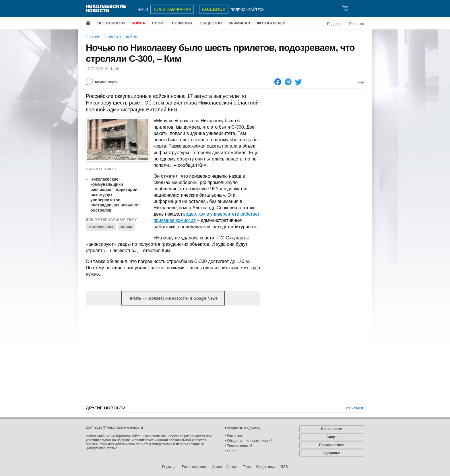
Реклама (357, 24)
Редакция (335, 24)
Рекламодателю (195, 467)
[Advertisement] (173, 355)
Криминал (239, 23)
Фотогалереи (271, 23)
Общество (211, 23)
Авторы (232, 467)
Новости (113, 37)
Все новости (111, 23)
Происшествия (332, 445)
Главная (93, 37)
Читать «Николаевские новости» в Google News (173, 298)
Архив (217, 467)
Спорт (159, 23)
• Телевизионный (239, 446)
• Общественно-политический (249, 441)
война (126, 227)
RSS (284, 467)
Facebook (214, 9)
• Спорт (231, 451)
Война (138, 23)
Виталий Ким (101, 227)
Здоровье (332, 453)
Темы (247, 467)
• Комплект (234, 436)
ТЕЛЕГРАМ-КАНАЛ (172, 9)
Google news (266, 467)
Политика (182, 23)
